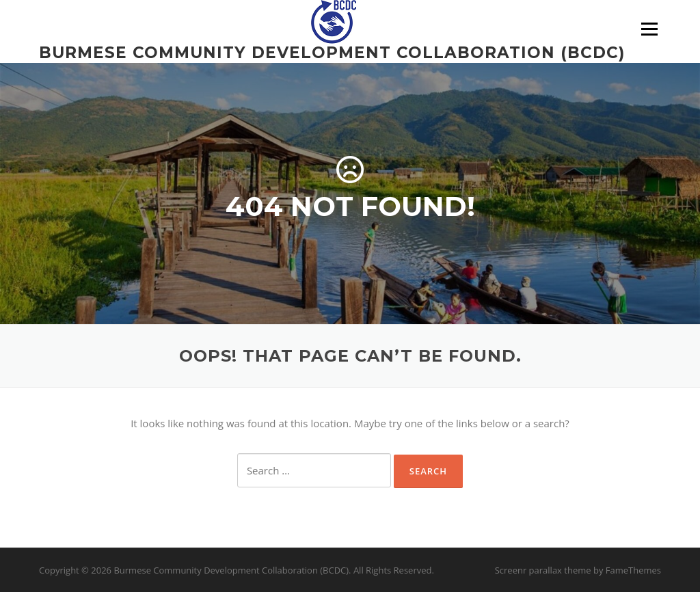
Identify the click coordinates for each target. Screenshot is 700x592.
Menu (649, 29)
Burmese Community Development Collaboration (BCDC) (332, 53)
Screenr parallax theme (543, 570)
